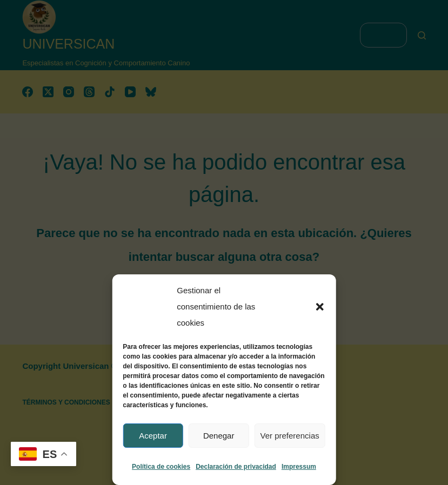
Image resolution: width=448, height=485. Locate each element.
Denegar (219, 436)
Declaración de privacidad (236, 467)
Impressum (299, 467)
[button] (320, 307)
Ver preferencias (290, 436)
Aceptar (153, 436)
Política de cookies (161, 467)
